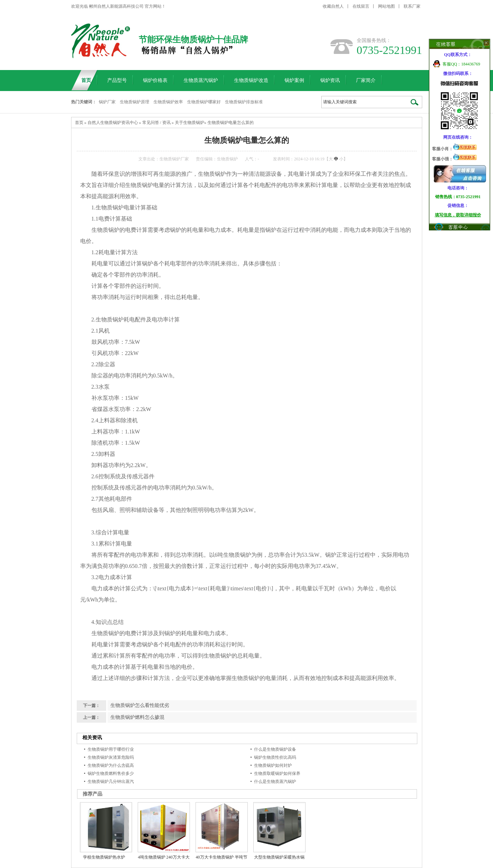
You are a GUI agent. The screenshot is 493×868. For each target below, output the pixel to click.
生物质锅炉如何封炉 (273, 765)
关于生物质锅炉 (190, 123)
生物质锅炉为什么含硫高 (111, 765)
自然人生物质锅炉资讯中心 (113, 123)
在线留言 (361, 6)
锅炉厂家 (107, 102)
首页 (79, 123)
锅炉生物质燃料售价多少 (111, 773)
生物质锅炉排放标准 (244, 102)
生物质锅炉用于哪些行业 (111, 749)
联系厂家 (412, 6)
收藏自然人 (333, 6)
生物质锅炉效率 (168, 102)
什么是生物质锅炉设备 (275, 749)
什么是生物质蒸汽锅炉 (275, 782)
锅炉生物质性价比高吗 (275, 757)
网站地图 (386, 6)
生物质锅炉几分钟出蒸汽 (111, 782)
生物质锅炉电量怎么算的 (231, 123)
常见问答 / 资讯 (156, 123)
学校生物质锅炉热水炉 (104, 857)
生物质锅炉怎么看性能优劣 (140, 705)
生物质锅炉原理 (135, 102)
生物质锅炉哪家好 (204, 102)
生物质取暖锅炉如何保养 (277, 773)
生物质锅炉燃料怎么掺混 (137, 717)
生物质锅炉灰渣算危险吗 (111, 757)
